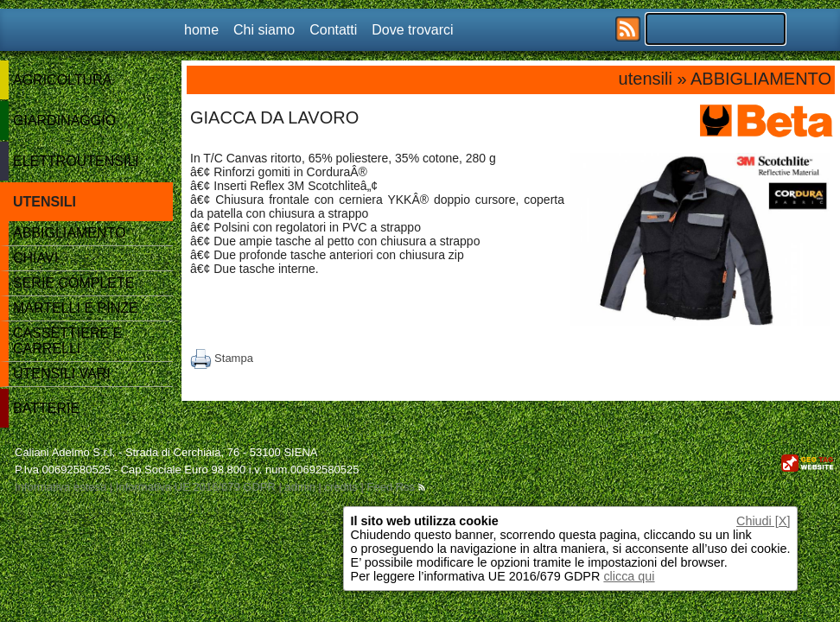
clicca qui (629, 576)
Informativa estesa (60, 487)
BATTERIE (46, 408)
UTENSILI (45, 202)
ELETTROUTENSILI (76, 161)
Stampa (222, 358)
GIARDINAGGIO (64, 121)
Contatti (333, 30)
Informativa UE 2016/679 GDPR (196, 487)
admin (299, 487)
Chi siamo (264, 30)
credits (341, 487)
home (201, 30)
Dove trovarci (412, 30)
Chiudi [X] (763, 521)
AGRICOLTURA (62, 80)
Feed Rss (395, 487)
